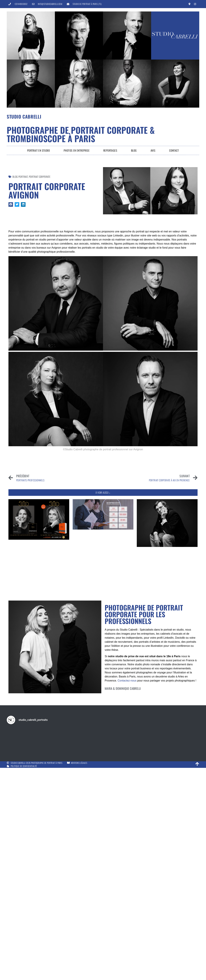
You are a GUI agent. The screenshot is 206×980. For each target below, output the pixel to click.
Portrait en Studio (38, 150)
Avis (153, 150)
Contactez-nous (127, 681)
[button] (11, 204)
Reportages (110, 150)
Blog (134, 150)
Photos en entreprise (77, 150)
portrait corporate (40, 177)
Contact (174, 150)
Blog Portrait (20, 177)
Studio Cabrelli (24, 117)
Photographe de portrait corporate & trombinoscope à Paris (81, 134)
